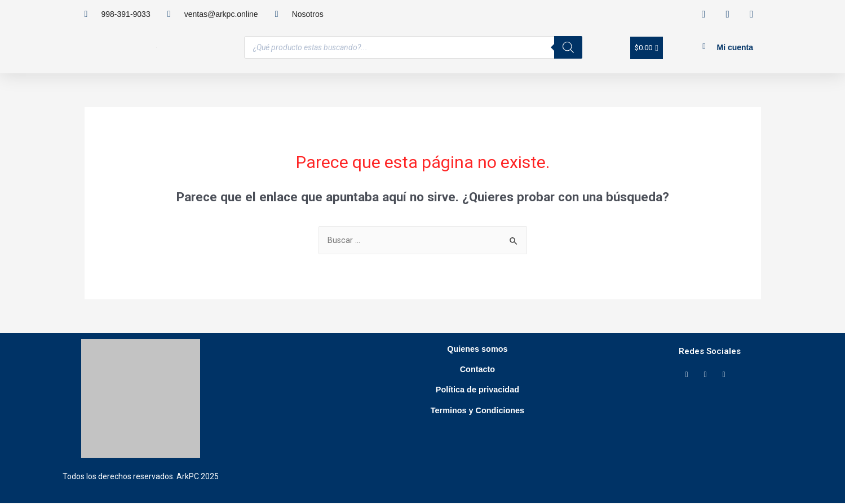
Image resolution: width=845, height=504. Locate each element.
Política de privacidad (477, 404)
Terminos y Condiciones (477, 430)
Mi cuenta (735, 47)
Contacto (477, 379)
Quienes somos (477, 353)
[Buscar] (568, 47)
